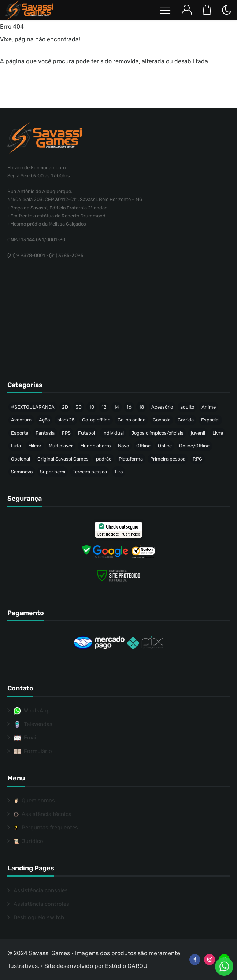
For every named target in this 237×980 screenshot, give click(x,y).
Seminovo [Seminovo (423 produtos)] (22, 472)
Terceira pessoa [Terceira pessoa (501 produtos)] (90, 472)
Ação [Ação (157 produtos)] (44, 420)
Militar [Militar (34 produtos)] (35, 446)
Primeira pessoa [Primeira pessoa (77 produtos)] (168, 459)
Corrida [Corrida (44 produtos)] (186, 420)
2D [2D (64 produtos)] (65, 407)
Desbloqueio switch (39, 917)
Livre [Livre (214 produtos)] (218, 433)
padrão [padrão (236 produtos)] (104, 459)
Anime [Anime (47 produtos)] (209, 407)
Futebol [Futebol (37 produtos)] (86, 433)
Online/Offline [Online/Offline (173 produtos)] (194, 446)
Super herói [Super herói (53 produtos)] (53, 472)
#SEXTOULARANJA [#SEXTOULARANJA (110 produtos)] (33, 407)
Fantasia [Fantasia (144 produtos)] (45, 433)
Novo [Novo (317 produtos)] (123, 446)
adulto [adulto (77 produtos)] (187, 407)
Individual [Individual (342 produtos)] (113, 433)
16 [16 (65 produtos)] (129, 407)
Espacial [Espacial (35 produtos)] (210, 420)
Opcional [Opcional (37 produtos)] (21, 459)
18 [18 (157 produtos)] (141, 407)
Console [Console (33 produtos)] (162, 420)
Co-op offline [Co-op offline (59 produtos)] (96, 420)
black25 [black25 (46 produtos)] (66, 420)
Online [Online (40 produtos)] (165, 446)
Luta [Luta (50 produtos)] (16, 446)
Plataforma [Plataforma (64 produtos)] (131, 459)
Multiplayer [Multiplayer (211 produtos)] (61, 446)
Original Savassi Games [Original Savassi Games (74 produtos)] (63, 459)
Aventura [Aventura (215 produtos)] (21, 420)
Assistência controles (41, 904)
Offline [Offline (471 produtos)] (143, 446)
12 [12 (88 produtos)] (104, 407)
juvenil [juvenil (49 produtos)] (198, 433)
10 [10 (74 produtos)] (92, 407)
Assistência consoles (41, 890)
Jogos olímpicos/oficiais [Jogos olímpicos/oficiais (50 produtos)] (157, 433)
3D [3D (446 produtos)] (79, 407)
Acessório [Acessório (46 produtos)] (162, 407)
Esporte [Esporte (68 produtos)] (20, 433)
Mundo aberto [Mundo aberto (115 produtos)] (95, 446)
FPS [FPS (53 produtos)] (66, 433)
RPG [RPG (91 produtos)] (197, 459)
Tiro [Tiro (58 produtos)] (118, 472)
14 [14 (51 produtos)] (116, 407)
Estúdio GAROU (126, 966)
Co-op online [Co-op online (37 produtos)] (132, 420)
